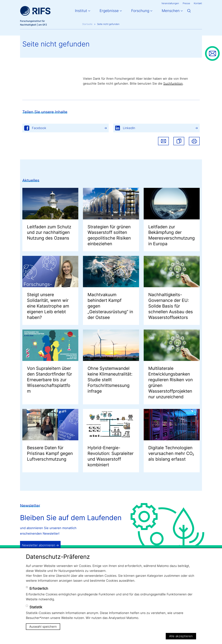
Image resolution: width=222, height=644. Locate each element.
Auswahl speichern (43, 627)
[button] (179, 141)
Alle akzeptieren (181, 636)
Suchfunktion (173, 84)
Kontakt (198, 3)
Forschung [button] (140, 11)
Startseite (87, 24)
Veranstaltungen (170, 3)
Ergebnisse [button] (109, 11)
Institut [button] (81, 11)
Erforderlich (39, 588)
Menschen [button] (171, 11)
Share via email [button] (163, 141)
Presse (186, 3)
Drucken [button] (194, 141)
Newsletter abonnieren (39, 545)
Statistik (36, 607)
